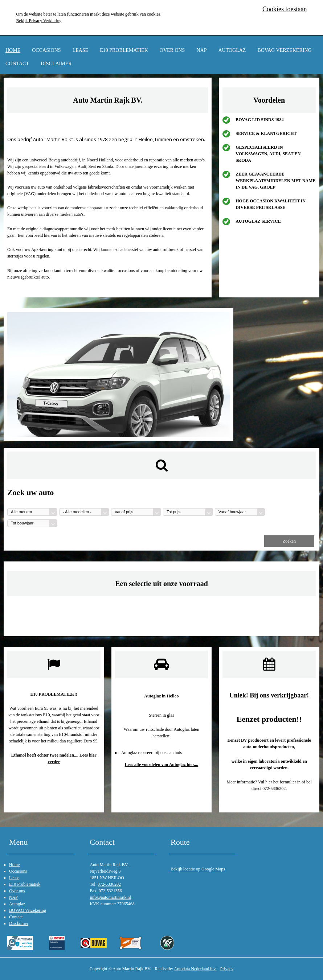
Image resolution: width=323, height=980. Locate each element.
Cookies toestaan (285, 9)
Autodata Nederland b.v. (195, 969)
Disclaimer (56, 64)
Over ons (172, 50)
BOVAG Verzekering (284, 50)
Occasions (46, 50)
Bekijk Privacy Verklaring (39, 21)
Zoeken (289, 541)
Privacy (227, 969)
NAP (201, 50)
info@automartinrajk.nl (111, 897)
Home (13, 50)
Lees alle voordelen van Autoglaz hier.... (162, 765)
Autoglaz (232, 50)
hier (269, 782)
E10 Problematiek (124, 50)
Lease (81, 50)
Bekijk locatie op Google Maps (198, 869)
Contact (17, 64)
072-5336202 (109, 884)
